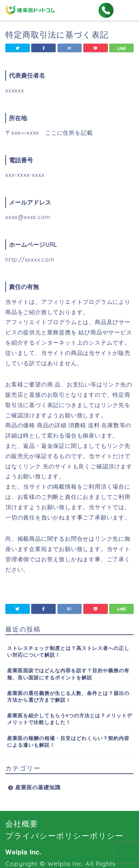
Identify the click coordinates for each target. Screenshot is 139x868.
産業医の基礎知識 (38, 787)
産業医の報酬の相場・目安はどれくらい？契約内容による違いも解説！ (68, 741)
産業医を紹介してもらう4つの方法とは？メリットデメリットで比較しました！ (70, 719)
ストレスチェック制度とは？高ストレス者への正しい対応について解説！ (68, 651)
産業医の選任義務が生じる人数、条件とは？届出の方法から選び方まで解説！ (68, 696)
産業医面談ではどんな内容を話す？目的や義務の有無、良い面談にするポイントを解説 (68, 674)
